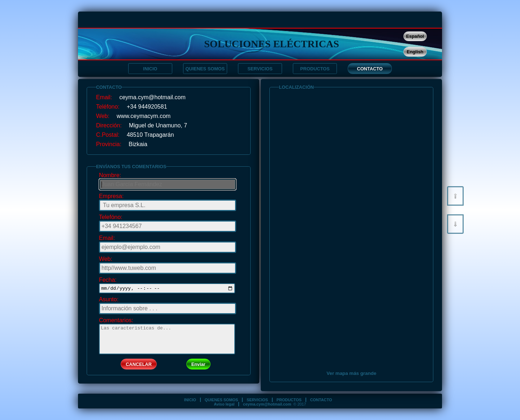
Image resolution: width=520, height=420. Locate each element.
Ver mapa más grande (351, 373)
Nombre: (110, 175)
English (415, 52)
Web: (106, 259)
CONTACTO (370, 69)
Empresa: (111, 196)
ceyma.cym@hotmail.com (267, 404)
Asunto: (109, 300)
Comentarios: (116, 321)
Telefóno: (111, 217)
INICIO (150, 69)
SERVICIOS (260, 69)
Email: (107, 238)
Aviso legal (224, 404)
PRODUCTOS (315, 69)
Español (415, 36)
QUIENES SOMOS (205, 69)
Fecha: (108, 280)
